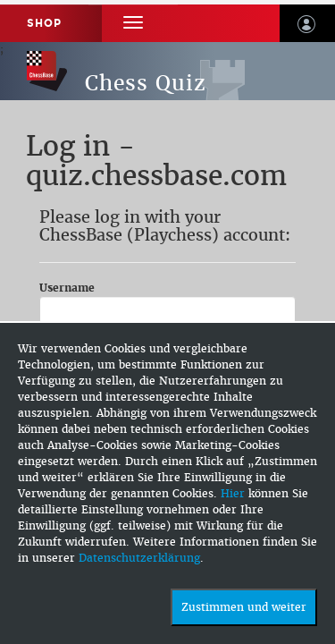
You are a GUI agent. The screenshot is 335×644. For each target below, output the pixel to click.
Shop (44, 23)
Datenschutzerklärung (139, 558)
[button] (133, 22)
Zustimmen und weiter (244, 607)
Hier (233, 494)
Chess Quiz (146, 83)
